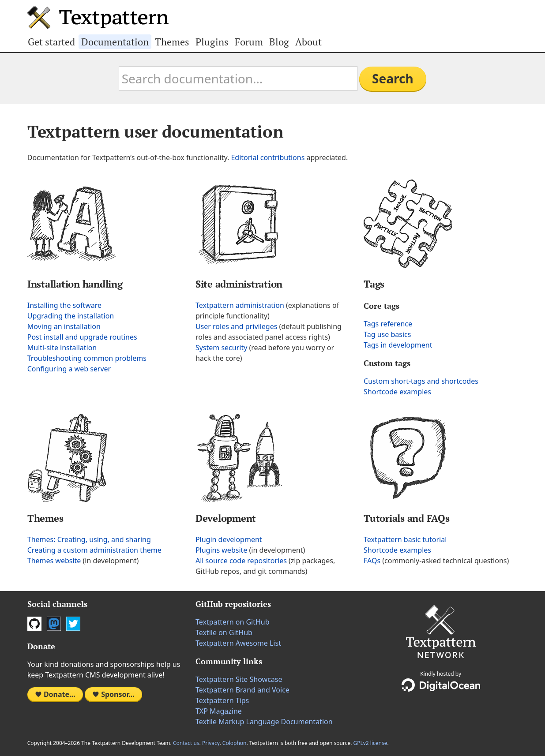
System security (221, 348)
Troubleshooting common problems (87, 358)
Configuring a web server (69, 369)
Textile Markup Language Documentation (264, 722)
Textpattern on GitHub (233, 622)
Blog (279, 42)
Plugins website (221, 550)
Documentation (115, 42)
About (308, 42)
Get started (51, 42)
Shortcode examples (397, 392)
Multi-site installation (62, 348)
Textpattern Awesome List (238, 643)
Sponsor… (113, 694)
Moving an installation (64, 326)
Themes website (54, 561)
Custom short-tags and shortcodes (421, 381)
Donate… (55, 694)
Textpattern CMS (98, 17)
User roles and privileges (236, 326)
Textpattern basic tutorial (405, 539)
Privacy (211, 743)
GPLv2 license (370, 743)
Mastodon (54, 624)
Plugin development (229, 539)
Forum (249, 42)
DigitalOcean (441, 685)
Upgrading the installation (71, 316)
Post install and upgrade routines (82, 337)
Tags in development (398, 345)
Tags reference (388, 324)
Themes (172, 42)
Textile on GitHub (224, 632)
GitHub (34, 624)
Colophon (235, 743)
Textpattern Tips (222, 700)
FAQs (372, 561)
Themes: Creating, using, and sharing (89, 539)
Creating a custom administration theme (94, 550)
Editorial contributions (268, 157)
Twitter (73, 624)
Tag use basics (387, 334)
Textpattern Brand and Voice (242, 690)
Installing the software (64, 305)
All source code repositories (241, 561)
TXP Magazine (219, 711)
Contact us (186, 743)
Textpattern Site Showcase (239, 679)
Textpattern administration (240, 305)
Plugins (212, 42)
